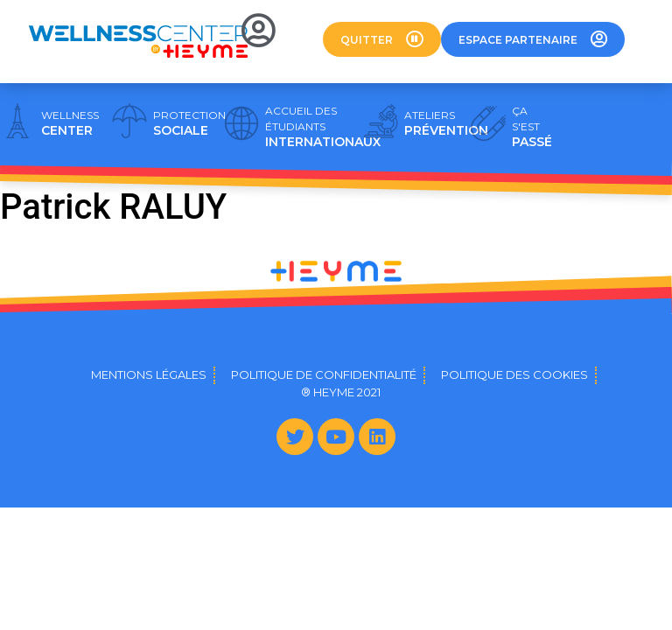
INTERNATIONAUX (323, 127)
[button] (382, 39)
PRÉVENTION (446, 123)
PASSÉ (532, 127)
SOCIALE (189, 123)
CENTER (70, 123)
